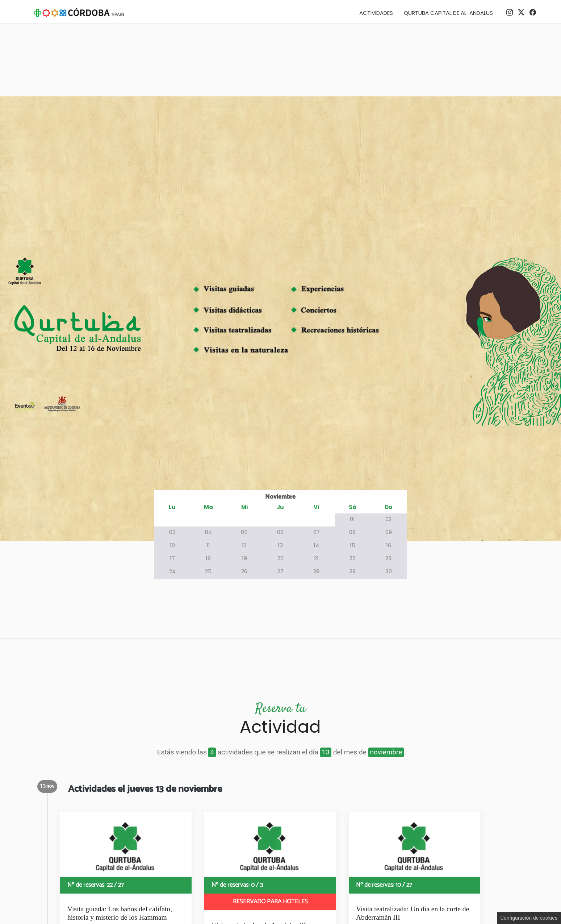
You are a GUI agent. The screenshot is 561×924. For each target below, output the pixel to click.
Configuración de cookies (529, 918)
